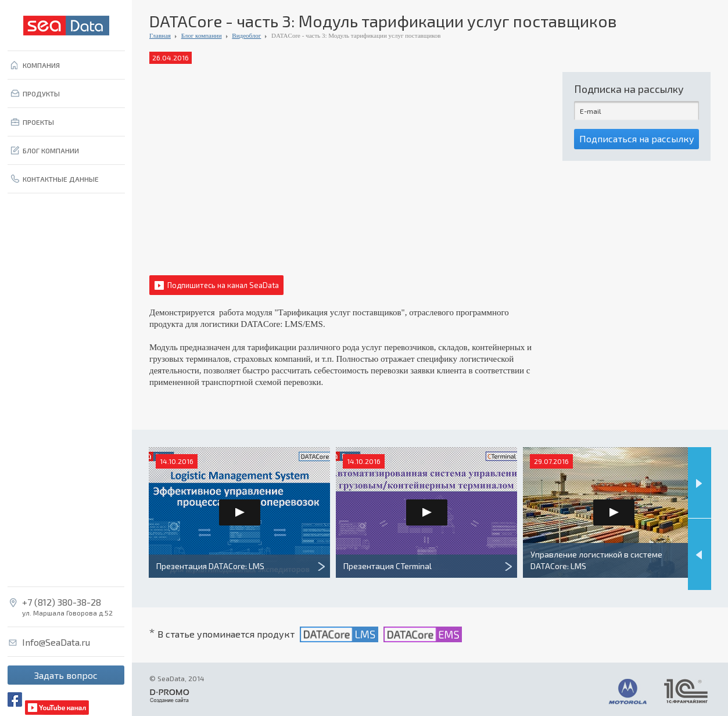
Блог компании (202, 35)
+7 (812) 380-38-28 (62, 602)
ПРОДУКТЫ (41, 93)
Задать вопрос (66, 675)
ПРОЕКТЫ (38, 122)
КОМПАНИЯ (41, 65)
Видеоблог (246, 35)
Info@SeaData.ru (56, 642)
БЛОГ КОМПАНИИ (51, 150)
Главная (160, 35)
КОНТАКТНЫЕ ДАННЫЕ (61, 179)
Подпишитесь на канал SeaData (223, 285)
